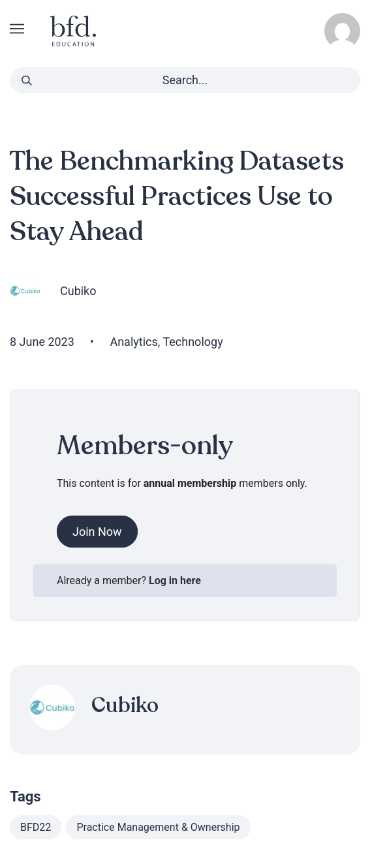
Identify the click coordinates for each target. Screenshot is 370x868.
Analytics (133, 342)
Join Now (97, 532)
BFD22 (36, 827)
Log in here (175, 581)
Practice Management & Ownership (158, 827)
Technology (193, 342)
